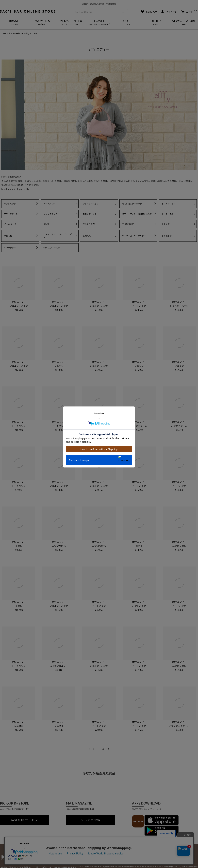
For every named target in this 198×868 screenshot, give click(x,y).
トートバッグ (49, 204)
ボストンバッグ (168, 204)
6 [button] (103, 749)
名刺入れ (87, 236)
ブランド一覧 (14, 33)
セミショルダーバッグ (132, 204)
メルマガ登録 (91, 820)
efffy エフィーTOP (51, 248)
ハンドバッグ (10, 204)
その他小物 (166, 236)
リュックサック (50, 214)
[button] (108, 749)
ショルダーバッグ (91, 204)
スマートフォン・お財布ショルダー (138, 214)
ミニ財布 (165, 224)
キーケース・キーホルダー (134, 236)
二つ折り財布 (89, 224)
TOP (4, 33)
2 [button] (94, 749)
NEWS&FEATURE (184, 23)
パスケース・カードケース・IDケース (59, 236)
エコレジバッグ (90, 214)
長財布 (46, 224)
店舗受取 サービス (25, 820)
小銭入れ (8, 236)
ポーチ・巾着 (167, 214)
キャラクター (10, 248)
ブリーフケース (11, 214)
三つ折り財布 (128, 224)
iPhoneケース (10, 224)
